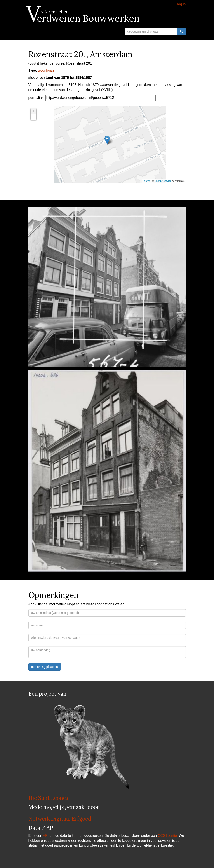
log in (181, 4)
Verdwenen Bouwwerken (84, 18)
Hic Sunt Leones (48, 798)
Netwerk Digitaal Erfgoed (60, 819)
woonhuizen (47, 70)
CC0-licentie (167, 836)
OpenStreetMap (163, 181)
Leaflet (146, 181)
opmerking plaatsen (45, 667)
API (46, 836)
